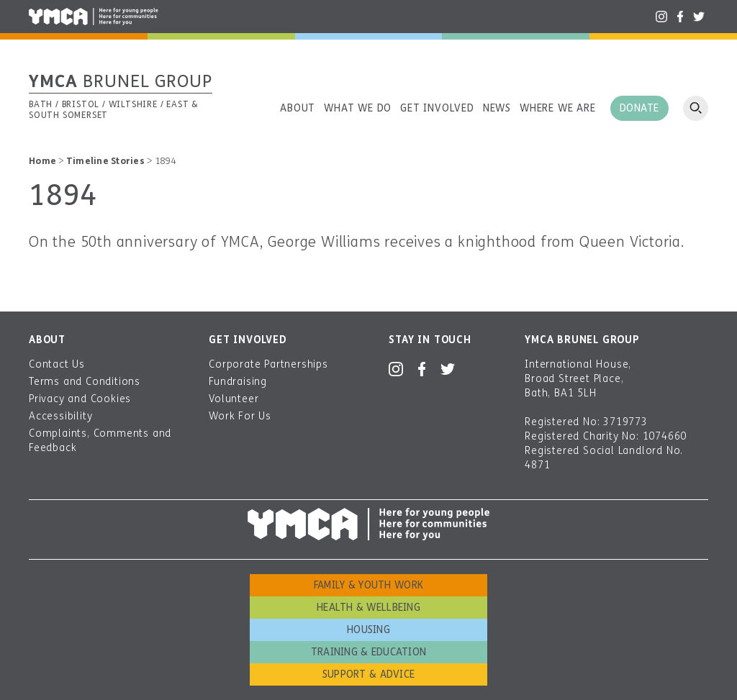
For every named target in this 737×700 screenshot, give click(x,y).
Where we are (558, 108)
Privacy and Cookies (80, 399)
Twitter (699, 17)
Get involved (437, 108)
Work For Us (240, 416)
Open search (696, 108)
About (298, 108)
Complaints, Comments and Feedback (100, 441)
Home (42, 161)
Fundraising (238, 382)
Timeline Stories (105, 161)
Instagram (661, 17)
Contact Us (57, 364)
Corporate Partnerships (268, 364)
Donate (639, 108)
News (497, 108)
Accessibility (60, 416)
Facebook (680, 17)
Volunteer (234, 399)
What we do (358, 108)
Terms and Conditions (85, 382)
